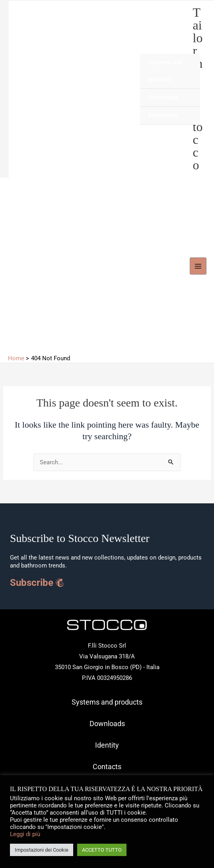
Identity (107, 745)
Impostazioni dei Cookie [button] (42, 850)
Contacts (107, 767)
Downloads (163, 115)
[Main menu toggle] (198, 266)
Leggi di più (25, 834)
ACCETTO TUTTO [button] (102, 850)
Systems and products (165, 71)
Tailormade (163, 97)
